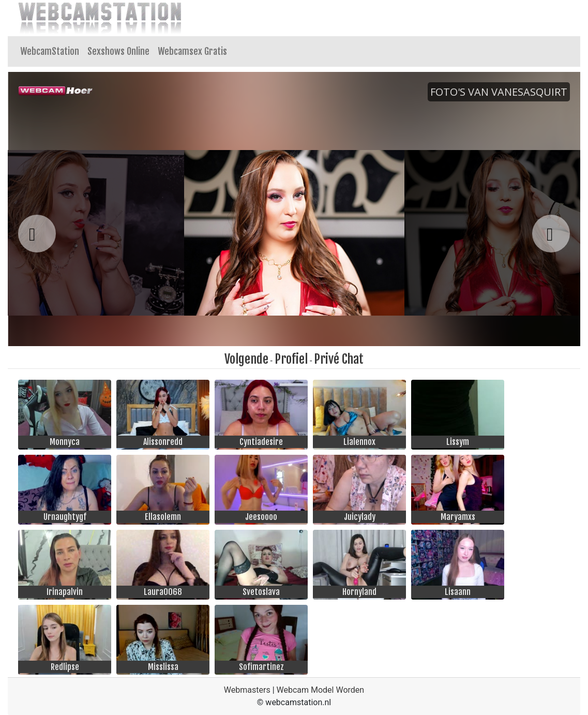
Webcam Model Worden (321, 690)
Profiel (291, 359)
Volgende (246, 359)
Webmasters (247, 690)
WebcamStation (50, 51)
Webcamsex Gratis (192, 51)
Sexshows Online (118, 51)
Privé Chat (339, 359)
